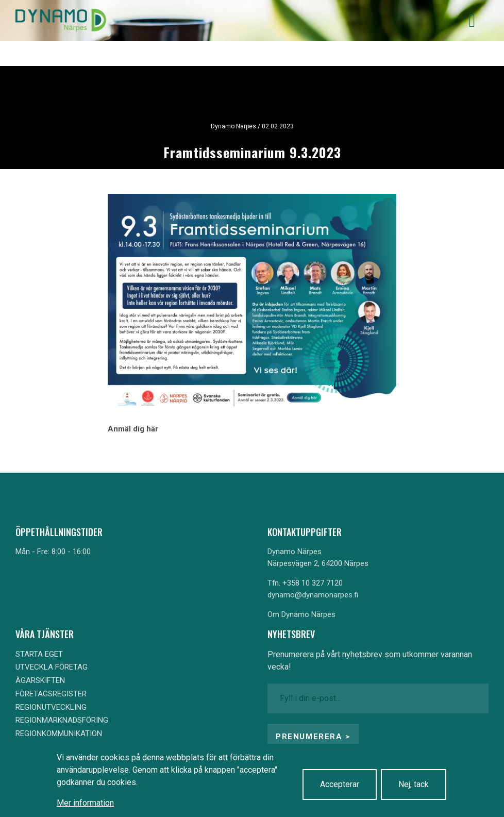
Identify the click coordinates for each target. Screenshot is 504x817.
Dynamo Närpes (295, 552)
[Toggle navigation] (472, 21)
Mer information (85, 803)
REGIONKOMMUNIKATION (59, 733)
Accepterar (340, 784)
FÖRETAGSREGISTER (51, 694)
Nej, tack (414, 784)
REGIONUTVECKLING (51, 707)
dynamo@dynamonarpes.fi (313, 595)
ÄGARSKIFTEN (40, 680)
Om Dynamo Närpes (301, 614)
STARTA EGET (39, 654)
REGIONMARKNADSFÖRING (62, 720)
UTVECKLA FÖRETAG (52, 667)
